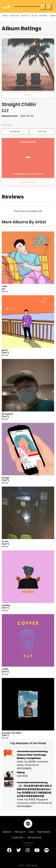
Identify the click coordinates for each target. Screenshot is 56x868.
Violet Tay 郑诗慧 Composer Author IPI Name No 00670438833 (33, 765)
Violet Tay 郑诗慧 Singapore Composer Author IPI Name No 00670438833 (34, 803)
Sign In (43, 6)
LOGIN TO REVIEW (28, 182)
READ (5, 16)
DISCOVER (15, 16)
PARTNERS (44, 832)
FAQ (31, 832)
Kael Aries (22, 776)
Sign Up (49, 6)
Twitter (42, 131)
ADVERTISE (35, 838)
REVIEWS (43, 16)
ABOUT (7, 832)
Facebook (15, 131)
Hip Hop (5, 291)
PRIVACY (20, 832)
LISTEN (34, 16)
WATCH (25, 16)
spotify (28, 95)
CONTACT (18, 838)
